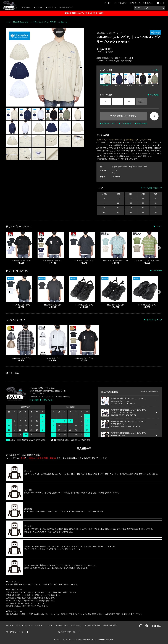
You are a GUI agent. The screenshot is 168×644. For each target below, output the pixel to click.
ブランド (39, 7)
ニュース (49, 625)
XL (129, 101)
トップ (8, 22)
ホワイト (129, 80)
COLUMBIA (157, 270)
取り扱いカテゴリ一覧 (67, 632)
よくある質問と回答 (92, 625)
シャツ (119, 33)
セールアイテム (67, 7)
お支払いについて (109, 123)
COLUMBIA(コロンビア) (20, 22)
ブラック (141, 80)
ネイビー (117, 80)
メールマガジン (120, 3)
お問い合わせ (135, 3)
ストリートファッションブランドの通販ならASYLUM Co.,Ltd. (76, 639)
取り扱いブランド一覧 (15, 632)
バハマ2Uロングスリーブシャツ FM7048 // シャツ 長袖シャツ (49, 22)
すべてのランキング (154, 320)
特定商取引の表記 (110, 625)
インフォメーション (24, 625)
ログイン (10, 625)
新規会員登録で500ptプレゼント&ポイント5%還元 (84, 13)
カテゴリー (52, 7)
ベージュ (105, 80)
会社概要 (35, 400)
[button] (81, 67)
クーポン (108, 3)
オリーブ (153, 80)
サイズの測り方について (153, 188)
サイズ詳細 (154, 95)
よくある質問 (126, 123)
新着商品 (27, 7)
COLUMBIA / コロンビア (106, 33)
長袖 (114, 173)
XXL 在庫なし (141, 101)
